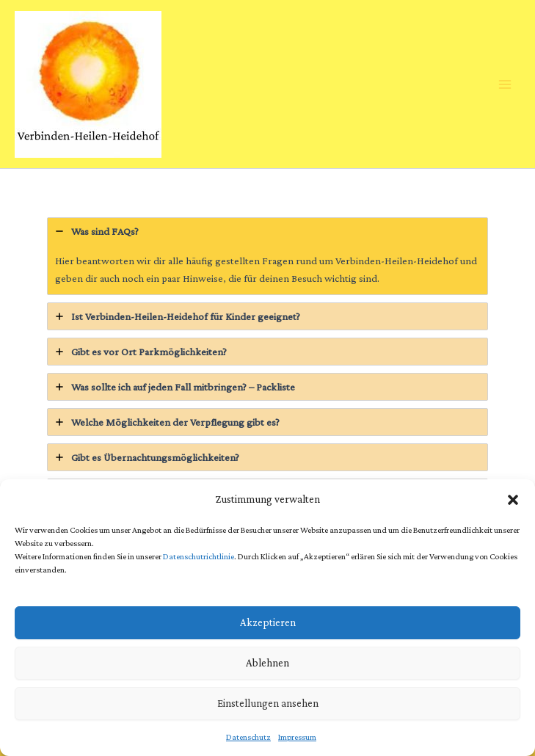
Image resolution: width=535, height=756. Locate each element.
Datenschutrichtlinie (199, 556)
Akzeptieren (268, 622)
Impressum (297, 737)
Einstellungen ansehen (268, 703)
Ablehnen (267, 663)
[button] (513, 500)
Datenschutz (248, 737)
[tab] (267, 256)
